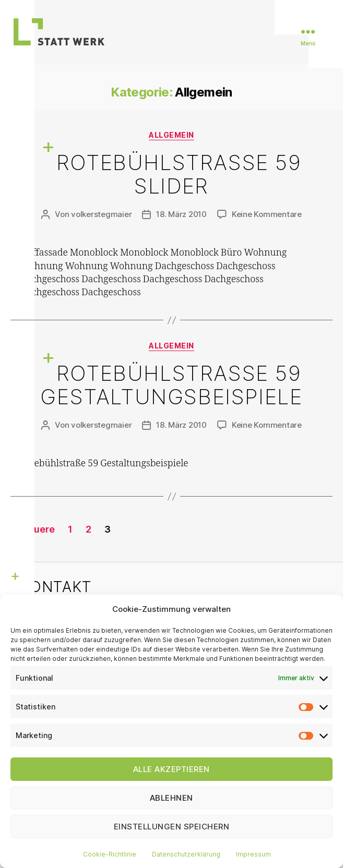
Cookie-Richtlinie (110, 854)
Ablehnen (171, 798)
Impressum (253, 854)
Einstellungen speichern (172, 827)
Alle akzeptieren (171, 769)
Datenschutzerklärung (186, 854)
